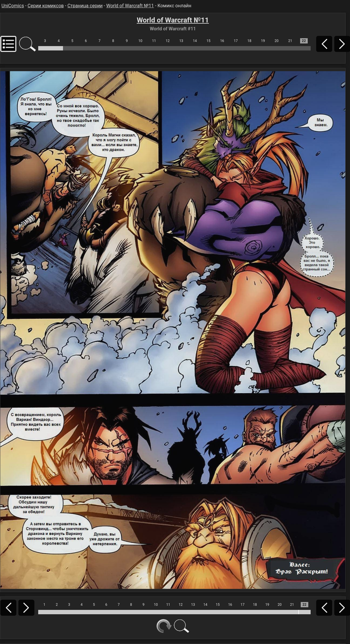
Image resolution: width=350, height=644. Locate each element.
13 (181, 41)
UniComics (13, 6)
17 (236, 41)
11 (154, 41)
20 (277, 41)
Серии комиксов (46, 6)
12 (168, 41)
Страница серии (85, 6)
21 (290, 41)
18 (249, 41)
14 (195, 41)
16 (222, 41)
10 (141, 41)
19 (263, 41)
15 (209, 41)
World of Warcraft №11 (130, 6)
